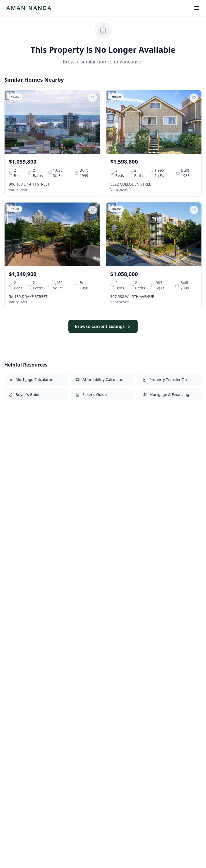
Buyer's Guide (25, 395)
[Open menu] (196, 8)
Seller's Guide (91, 395)
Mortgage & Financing (166, 395)
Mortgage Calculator (31, 380)
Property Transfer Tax (165, 380)
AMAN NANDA (29, 8)
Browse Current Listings (103, 326)
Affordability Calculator (100, 380)
